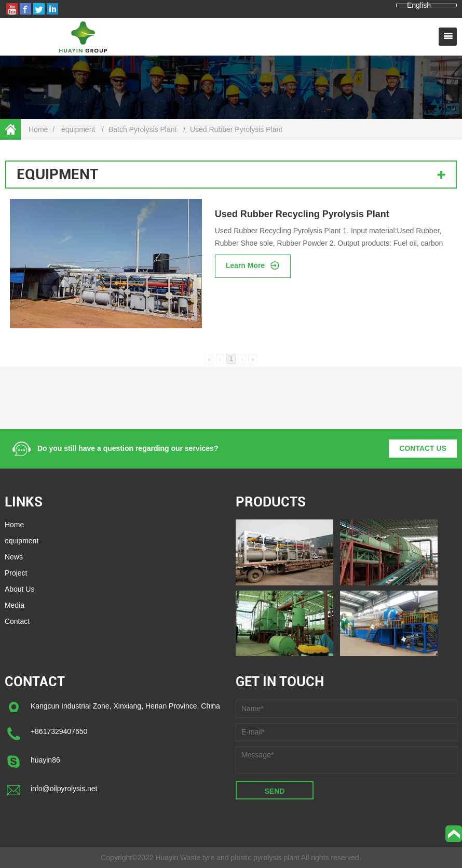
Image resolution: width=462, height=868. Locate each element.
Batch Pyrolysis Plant (143, 129)
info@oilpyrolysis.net (64, 789)
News (14, 557)
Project (16, 573)
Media (15, 605)
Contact (17, 621)
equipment (78, 129)
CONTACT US (423, 448)
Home (38, 129)
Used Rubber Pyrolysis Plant (236, 129)
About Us (20, 589)
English (419, 5)
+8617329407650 (59, 731)
